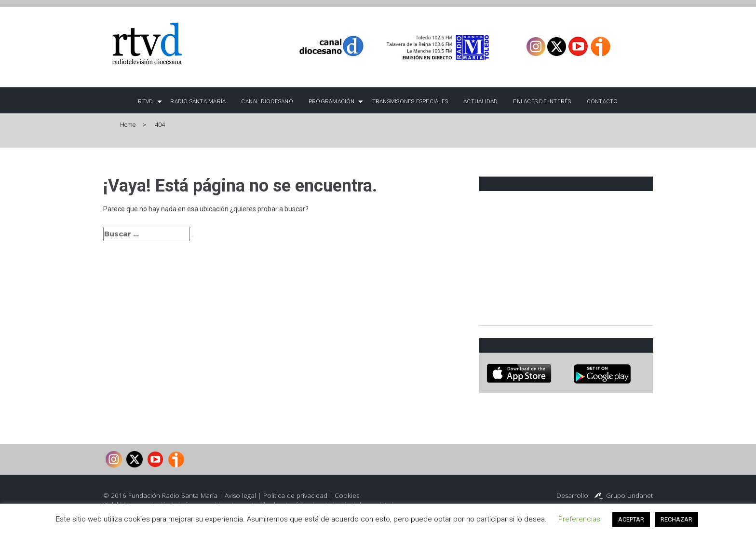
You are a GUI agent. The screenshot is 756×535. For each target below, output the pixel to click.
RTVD (145, 101)
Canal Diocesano (267, 101)
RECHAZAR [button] (676, 519)
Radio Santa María (198, 101)
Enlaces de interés (542, 101)
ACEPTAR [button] (631, 519)
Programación (332, 101)
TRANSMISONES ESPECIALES (410, 101)
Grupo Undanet (629, 495)
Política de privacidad (295, 495)
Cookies (347, 495)
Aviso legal (240, 495)
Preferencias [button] (579, 519)
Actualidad (480, 101)
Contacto (602, 101)
